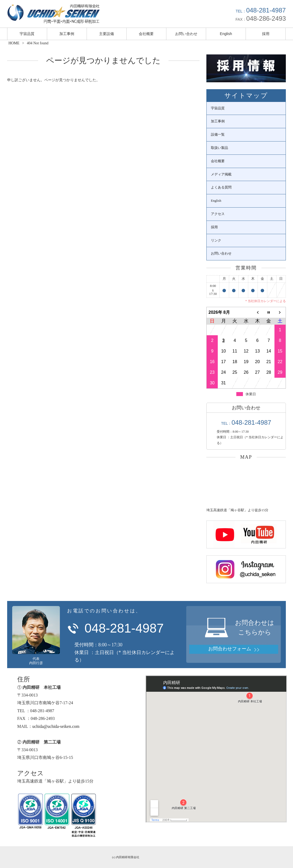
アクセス (218, 214)
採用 (266, 34)
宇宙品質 (27, 34)
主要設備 (106, 34)
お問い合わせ (186, 34)
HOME (14, 43)
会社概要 (146, 34)
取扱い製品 (219, 148)
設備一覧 (218, 135)
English (226, 34)
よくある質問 (221, 187)
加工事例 (67, 34)
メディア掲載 (221, 174)
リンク (216, 240)
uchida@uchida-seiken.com (56, 726)
